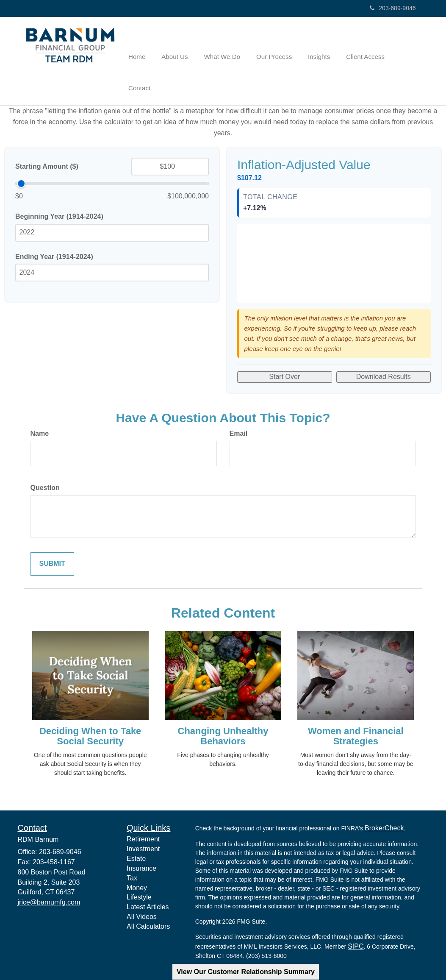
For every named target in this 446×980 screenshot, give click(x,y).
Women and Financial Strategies (356, 708)
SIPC (356, 918)
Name (40, 405)
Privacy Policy (216, 959)
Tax (132, 850)
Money (137, 859)
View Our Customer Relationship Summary (246, 972)
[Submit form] (52, 536)
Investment (143, 820)
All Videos (142, 888)
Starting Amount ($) (47, 138)
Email (239, 405)
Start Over (284, 348)
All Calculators (148, 898)
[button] (185, 47)
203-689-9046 (393, 8)
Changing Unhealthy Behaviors (223, 708)
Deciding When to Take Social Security (90, 708)
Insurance (141, 840)
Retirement (143, 811)
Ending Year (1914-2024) (54, 228)
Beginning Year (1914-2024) (59, 188)
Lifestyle (139, 869)
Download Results (384, 348)
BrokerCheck (384, 800)
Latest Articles (148, 878)
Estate (136, 830)
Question (45, 459)
